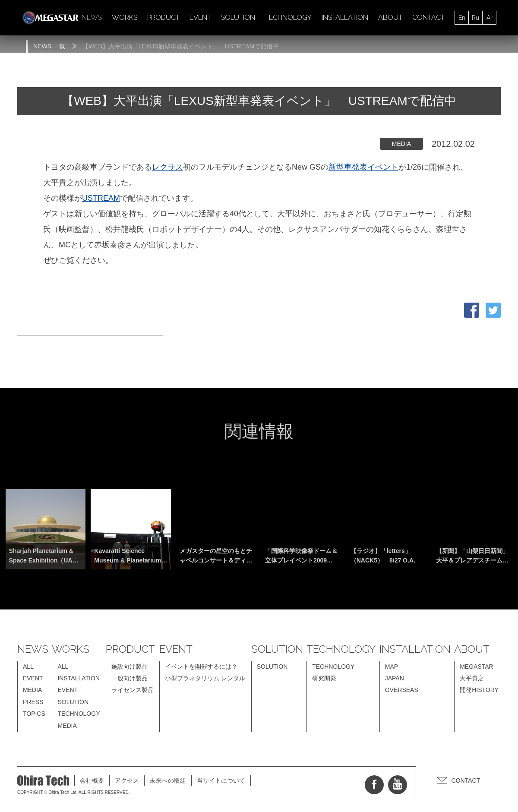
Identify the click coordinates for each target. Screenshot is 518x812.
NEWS (92, 17)
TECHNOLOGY (288, 17)
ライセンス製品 (133, 690)
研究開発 (324, 678)
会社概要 (92, 780)
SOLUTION (238, 17)
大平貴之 (472, 678)
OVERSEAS (402, 690)
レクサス (167, 167)
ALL (28, 667)
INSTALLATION (345, 17)
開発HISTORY (479, 690)
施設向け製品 (129, 667)
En (462, 18)
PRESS (33, 702)
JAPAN (395, 678)
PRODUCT (163, 17)
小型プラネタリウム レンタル (205, 678)
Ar (490, 18)
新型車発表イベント (363, 167)
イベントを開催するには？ (201, 667)
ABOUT (390, 17)
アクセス (127, 780)
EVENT (200, 17)
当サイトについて (221, 780)
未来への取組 (168, 780)
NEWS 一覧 (49, 46)
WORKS (125, 17)
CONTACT (428, 17)
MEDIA (32, 690)
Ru (475, 18)
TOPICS (34, 714)
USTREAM (101, 198)
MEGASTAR (477, 667)
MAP (392, 667)
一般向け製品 (129, 678)
